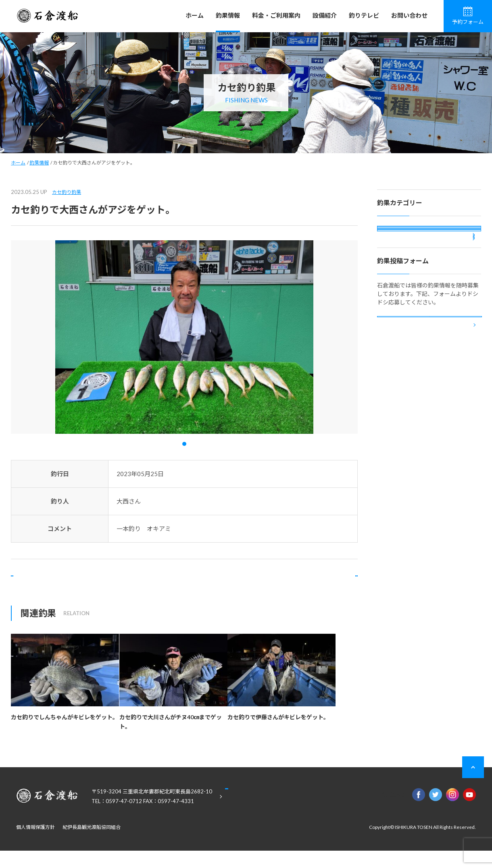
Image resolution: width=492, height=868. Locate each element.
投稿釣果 (395, 300)
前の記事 (44, 584)
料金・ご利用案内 (276, 15)
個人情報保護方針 (35, 844)
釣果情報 (228, 15)
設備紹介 (325, 15)
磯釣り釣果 (398, 235)
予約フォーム (468, 16)
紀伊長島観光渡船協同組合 (92, 844)
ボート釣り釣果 (404, 278)
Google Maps (266, 814)
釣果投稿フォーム (429, 403)
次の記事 (325, 584)
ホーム (195, 15)
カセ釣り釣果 (67, 192)
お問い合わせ (409, 15)
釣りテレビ (364, 15)
